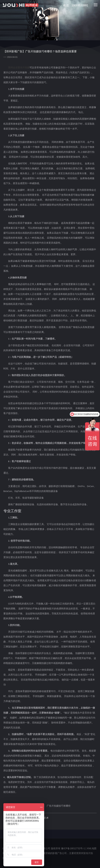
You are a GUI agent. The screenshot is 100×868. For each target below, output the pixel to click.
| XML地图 (91, 848)
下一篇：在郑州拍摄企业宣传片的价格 (24, 822)
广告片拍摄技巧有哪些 (59, 806)
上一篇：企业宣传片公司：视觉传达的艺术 (26, 818)
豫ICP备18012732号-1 (73, 848)
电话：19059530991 (74, 6)
